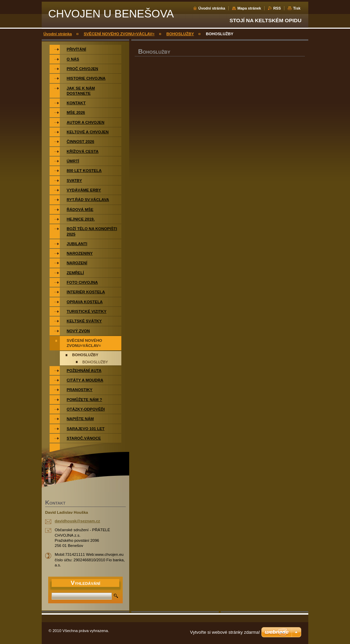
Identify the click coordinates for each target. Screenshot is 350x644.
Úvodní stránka (212, 8)
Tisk (297, 8)
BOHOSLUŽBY (180, 34)
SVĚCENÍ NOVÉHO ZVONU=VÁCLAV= (119, 34)
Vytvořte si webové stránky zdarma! (225, 632)
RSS (277, 8)
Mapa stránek (249, 8)
